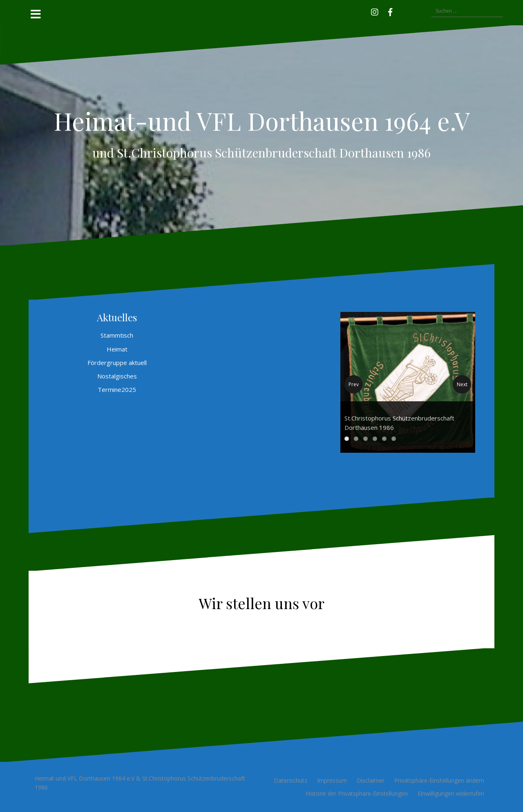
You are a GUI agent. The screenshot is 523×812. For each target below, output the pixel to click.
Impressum (332, 780)
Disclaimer (371, 780)
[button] (402, 11)
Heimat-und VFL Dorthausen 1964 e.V (262, 120)
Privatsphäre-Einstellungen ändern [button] (439, 780)
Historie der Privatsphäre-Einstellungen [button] (357, 793)
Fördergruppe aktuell (117, 363)
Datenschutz (291, 780)
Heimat (117, 349)
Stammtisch (117, 335)
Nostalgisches (117, 376)
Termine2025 (117, 389)
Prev (354, 384)
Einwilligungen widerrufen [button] (451, 793)
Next (462, 384)
